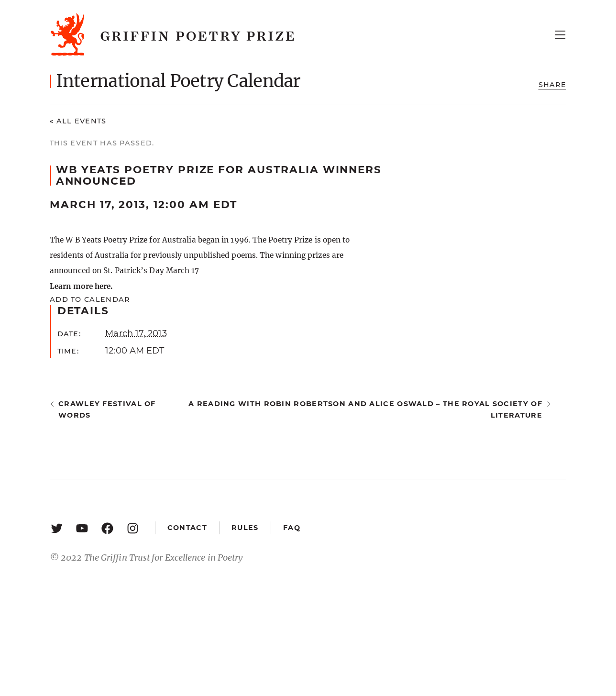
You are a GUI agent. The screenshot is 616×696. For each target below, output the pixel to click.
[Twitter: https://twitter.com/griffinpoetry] (57, 528)
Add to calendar (90, 299)
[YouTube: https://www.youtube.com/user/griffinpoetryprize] (82, 528)
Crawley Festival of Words (107, 409)
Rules (245, 528)
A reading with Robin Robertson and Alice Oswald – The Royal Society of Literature (365, 409)
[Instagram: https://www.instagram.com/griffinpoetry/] (133, 528)
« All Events (78, 121)
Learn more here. (81, 286)
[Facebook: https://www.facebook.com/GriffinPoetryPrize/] (107, 528)
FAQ (292, 528)
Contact (187, 528)
